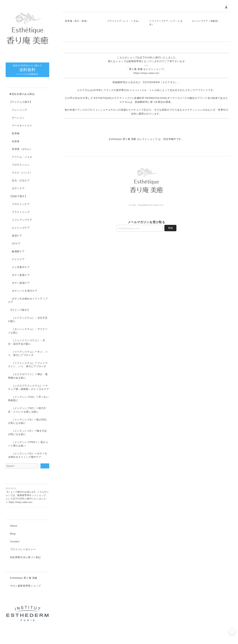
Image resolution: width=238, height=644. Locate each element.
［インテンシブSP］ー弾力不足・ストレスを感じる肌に (27, 410)
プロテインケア (21, 204)
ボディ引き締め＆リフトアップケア (28, 301)
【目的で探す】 (18, 196)
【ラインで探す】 (20, 310)
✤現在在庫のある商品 (22, 94)
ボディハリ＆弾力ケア (25, 291)
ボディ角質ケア (21, 275)
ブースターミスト (22, 126)
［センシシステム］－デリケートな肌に (28, 331)
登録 (170, 288)
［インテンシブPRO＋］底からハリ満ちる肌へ (28, 444)
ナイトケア (18, 259)
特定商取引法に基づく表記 (25, 558)
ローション (18, 118)
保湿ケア (17, 236)
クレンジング (19, 110)
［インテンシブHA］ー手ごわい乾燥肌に (28, 399)
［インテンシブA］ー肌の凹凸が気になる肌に (28, 421)
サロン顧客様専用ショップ (25, 587)
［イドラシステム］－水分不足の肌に (28, 320)
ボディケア (18, 189)
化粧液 (16, 141)
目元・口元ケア (21, 181)
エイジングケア (21, 228)
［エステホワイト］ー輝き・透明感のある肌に (28, 376)
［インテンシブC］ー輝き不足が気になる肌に (28, 433)
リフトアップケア (22, 220)
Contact (15, 542)
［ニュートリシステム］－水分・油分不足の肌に (27, 342)
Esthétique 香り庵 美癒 (24, 579)
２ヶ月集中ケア (21, 267)
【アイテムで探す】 (21, 102)
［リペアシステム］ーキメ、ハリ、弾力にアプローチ (28, 354)
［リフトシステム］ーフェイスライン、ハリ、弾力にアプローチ (28, 365)
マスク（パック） (22, 173)
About (14, 526)
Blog (13, 534)
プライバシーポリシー (23, 550)
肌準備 (16, 134)
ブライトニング (21, 212)
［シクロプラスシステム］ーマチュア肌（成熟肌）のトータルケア (29, 388)
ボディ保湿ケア (21, 283)
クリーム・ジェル (22, 157)
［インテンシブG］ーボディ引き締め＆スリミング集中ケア (28, 455)
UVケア (16, 244)
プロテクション (21, 165)
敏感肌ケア (18, 252)
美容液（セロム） (22, 149)
